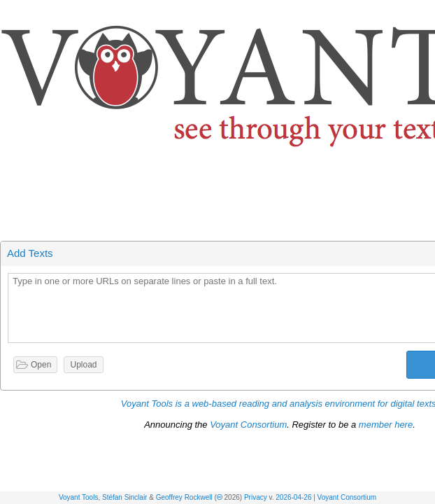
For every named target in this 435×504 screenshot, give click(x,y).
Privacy (256, 497)
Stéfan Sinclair (124, 497)
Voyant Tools (79, 497)
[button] (425, 13)
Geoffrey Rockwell (184, 497)
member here (386, 425)
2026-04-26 (293, 497)
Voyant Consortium (347, 497)
